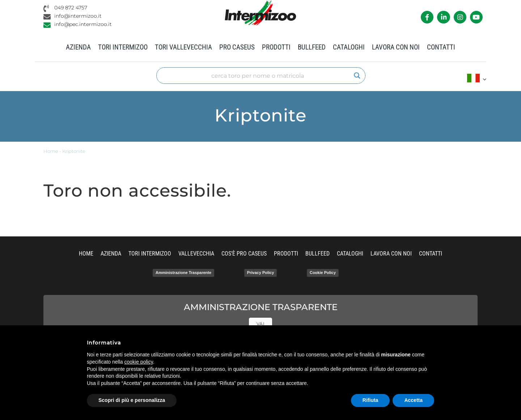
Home (51, 151)
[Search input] (258, 76)
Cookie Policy (323, 273)
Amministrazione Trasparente (183, 273)
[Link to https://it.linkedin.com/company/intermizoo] (443, 17)
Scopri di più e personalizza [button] (132, 400)
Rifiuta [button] (370, 400)
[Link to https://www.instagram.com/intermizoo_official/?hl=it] (460, 17)
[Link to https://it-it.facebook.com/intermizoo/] (427, 17)
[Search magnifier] (357, 76)
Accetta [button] (413, 400)
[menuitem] (477, 79)
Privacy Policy (261, 273)
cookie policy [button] (139, 362)
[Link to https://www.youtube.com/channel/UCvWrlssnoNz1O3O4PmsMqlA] (476, 17)
